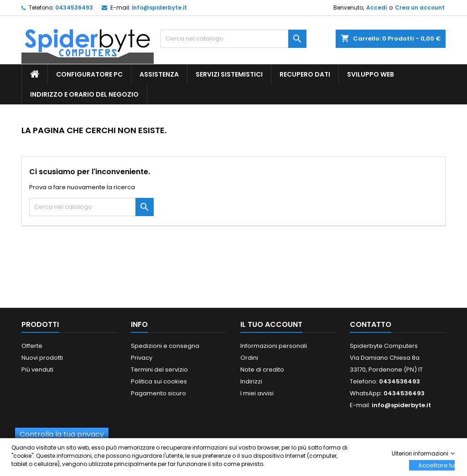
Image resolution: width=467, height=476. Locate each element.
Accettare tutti (436, 465)
